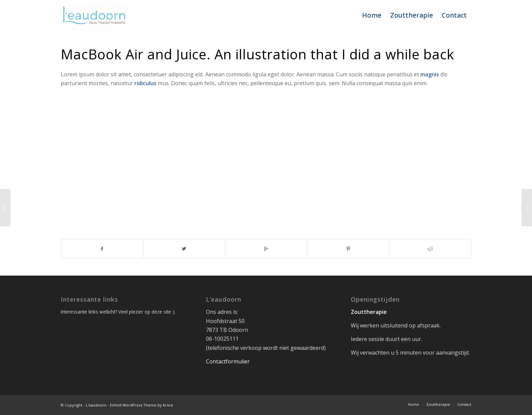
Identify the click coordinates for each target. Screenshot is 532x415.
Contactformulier (228, 361)
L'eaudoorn (96, 405)
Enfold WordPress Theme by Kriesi (141, 405)
